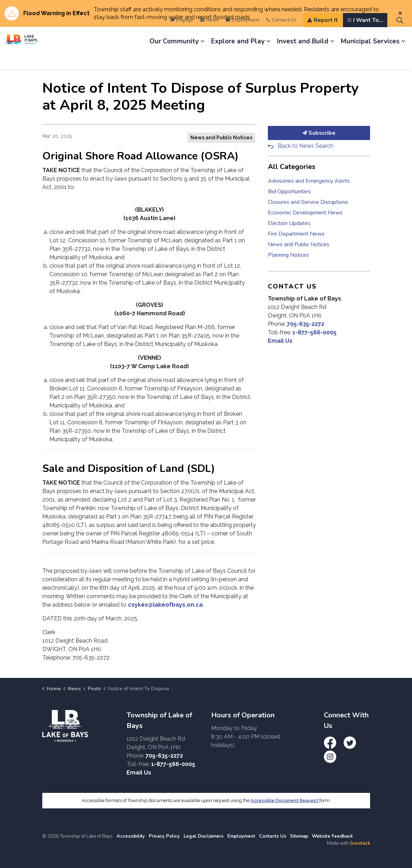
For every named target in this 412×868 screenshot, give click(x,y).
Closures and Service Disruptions (308, 202)
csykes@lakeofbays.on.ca (165, 605)
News (210, 37)
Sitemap (299, 836)
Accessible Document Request (285, 800)
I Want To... (365, 37)
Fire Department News (296, 234)
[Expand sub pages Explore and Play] (268, 59)
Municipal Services (370, 59)
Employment (242, 37)
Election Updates (289, 223)
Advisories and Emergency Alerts (309, 181)
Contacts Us (273, 836)
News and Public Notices (221, 138)
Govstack (360, 843)
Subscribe (319, 133)
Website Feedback (332, 836)
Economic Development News (305, 213)
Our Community (174, 59)
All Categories (292, 167)
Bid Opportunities (289, 192)
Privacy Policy (164, 836)
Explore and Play (238, 59)
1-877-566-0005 (315, 332)
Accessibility (131, 836)
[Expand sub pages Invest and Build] (332, 59)
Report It (323, 37)
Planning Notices (288, 255)
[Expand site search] (400, 37)
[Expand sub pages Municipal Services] (403, 59)
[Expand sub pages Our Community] (202, 59)
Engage (182, 37)
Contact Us (281, 37)
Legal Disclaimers (204, 836)
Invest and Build (303, 59)
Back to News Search (306, 146)
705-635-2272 (306, 324)
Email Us (280, 341)
